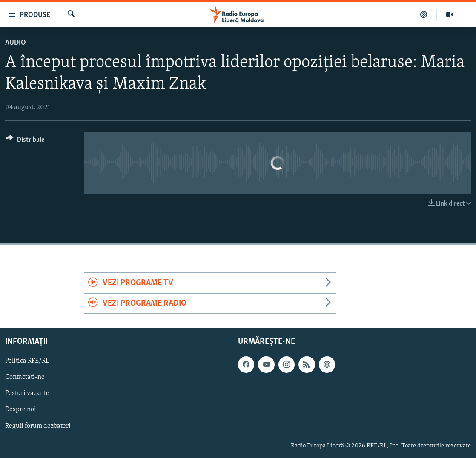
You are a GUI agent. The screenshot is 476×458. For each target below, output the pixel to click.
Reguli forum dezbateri (38, 426)
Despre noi (21, 410)
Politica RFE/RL (27, 361)
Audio (16, 43)
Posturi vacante (27, 394)
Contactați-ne (25, 377)
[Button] (25, 141)
